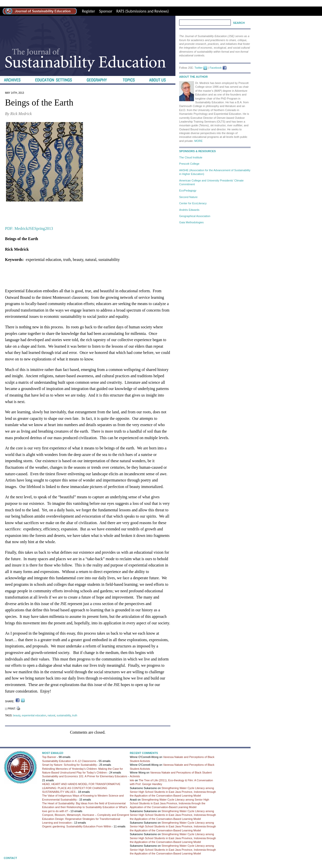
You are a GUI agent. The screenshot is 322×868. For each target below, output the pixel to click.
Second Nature (188, 197)
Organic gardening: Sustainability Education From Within (77, 826)
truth (75, 715)
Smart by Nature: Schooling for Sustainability (69, 765)
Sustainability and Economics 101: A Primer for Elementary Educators (85, 776)
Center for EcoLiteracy (193, 203)
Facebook (216, 68)
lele (132, 780)
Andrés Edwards (189, 210)
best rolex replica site (17, 3)
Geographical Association (195, 216)
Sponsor (106, 11)
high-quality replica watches (58, 3)
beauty (17, 715)
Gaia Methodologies (191, 222)
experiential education (34, 715)
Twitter (198, 68)
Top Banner (49, 757)
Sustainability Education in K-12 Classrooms (69, 761)
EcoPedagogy (188, 190)
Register (88, 11)
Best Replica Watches (99, 3)
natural (51, 715)
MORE (199, 141)
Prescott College (189, 164)
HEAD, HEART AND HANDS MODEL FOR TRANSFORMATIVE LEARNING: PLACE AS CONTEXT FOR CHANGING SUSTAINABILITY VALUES (81, 788)
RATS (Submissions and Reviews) (142, 11)
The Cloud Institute (191, 157)
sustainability (64, 715)
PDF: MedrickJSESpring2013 (29, 228)
